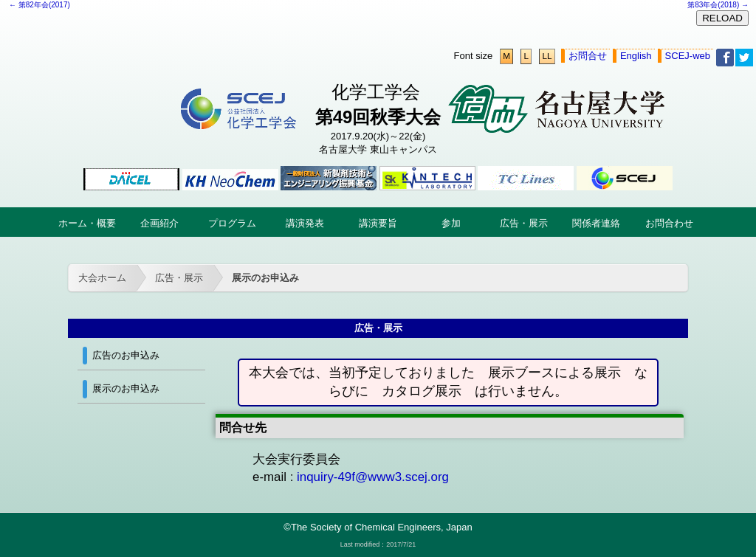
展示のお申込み (265, 278)
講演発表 (305, 223)
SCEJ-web (688, 56)
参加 (451, 223)
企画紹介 (159, 223)
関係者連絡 (596, 223)
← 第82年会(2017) (39, 5)
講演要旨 (378, 223)
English (636, 56)
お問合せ (588, 56)
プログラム (232, 223)
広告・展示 (524, 223)
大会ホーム (102, 278)
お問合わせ (669, 223)
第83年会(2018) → (718, 5)
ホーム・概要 (87, 223)
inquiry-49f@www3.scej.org (373, 477)
